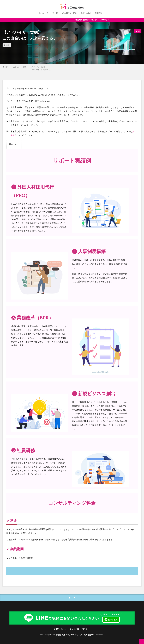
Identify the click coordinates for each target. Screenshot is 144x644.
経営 (7, 45)
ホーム (41, 13)
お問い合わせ (86, 13)
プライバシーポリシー (80, 629)
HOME (7, 67)
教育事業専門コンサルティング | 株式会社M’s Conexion (80, 635)
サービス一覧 (52, 13)
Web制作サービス (69, 13)
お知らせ (16, 67)
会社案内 (98, 13)
